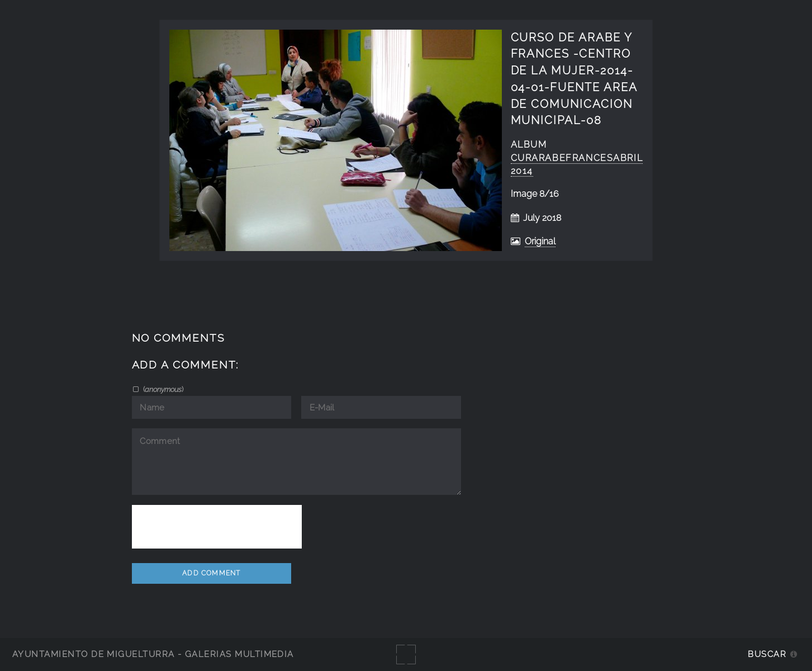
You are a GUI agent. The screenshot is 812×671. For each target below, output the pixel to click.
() (162, 389)
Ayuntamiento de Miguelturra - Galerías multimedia (153, 654)
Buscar (767, 654)
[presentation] (217, 527)
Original (540, 241)
